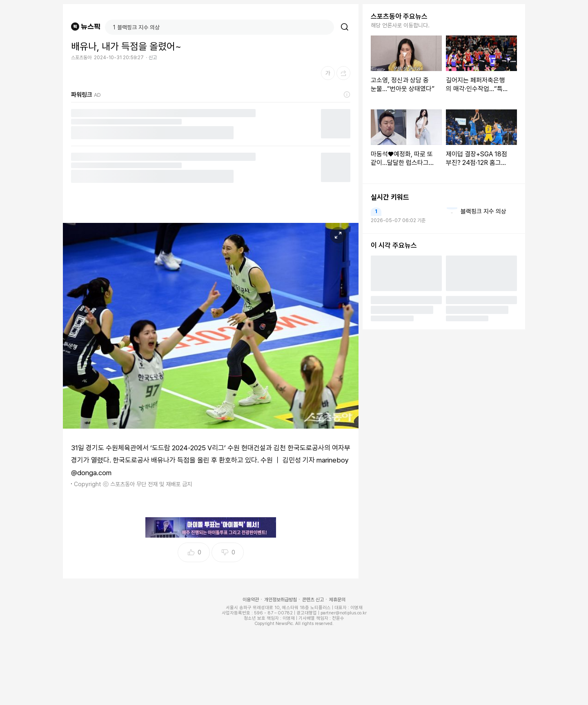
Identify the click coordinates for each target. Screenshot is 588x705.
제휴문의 (337, 600)
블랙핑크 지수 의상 (483, 211)
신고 (153, 58)
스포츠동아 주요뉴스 (399, 16)
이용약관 (251, 600)
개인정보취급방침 (281, 600)
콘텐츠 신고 (313, 600)
